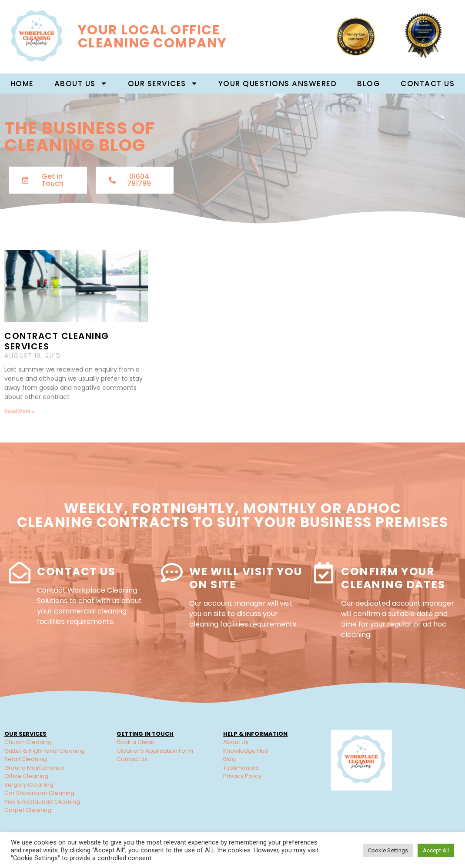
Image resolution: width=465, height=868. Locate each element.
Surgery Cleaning (29, 785)
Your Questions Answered (278, 84)
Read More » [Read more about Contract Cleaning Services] (19, 412)
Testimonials (241, 768)
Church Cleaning (28, 742)
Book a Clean (135, 742)
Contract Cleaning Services (57, 341)
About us (81, 83)
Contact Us (428, 84)
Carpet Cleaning (28, 810)
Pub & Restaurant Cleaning (42, 802)
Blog (369, 84)
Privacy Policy (242, 776)
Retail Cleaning (26, 759)
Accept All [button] (436, 850)
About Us (236, 742)
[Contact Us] (20, 573)
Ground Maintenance (34, 768)
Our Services (163, 83)
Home (22, 84)
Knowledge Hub (246, 751)
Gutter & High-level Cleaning (45, 751)
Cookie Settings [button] (388, 850)
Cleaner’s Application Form (155, 751)
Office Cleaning (26, 776)
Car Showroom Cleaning (39, 793)
